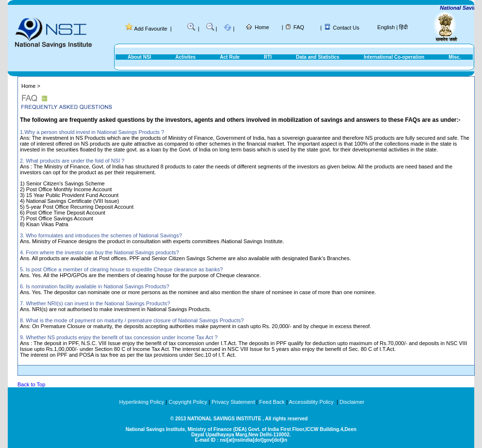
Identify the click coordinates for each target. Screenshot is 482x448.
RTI (268, 57)
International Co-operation (394, 57)
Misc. (455, 57)
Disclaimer (352, 402)
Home (262, 27)
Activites (185, 57)
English (386, 27)
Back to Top (31, 384)
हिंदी (403, 27)
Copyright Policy (188, 402)
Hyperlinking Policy (141, 402)
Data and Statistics (318, 57)
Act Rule (230, 57)
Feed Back (272, 402)
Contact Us (346, 28)
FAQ (299, 27)
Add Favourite (150, 29)
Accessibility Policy (312, 402)
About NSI (139, 57)
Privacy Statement (233, 402)
